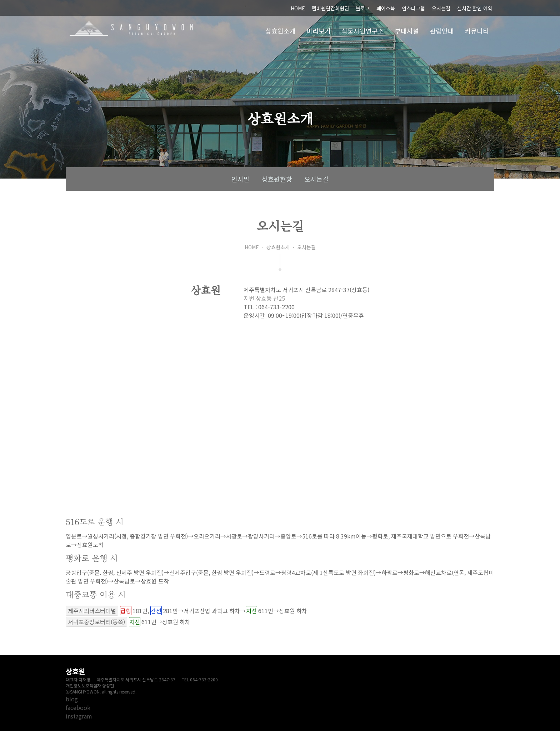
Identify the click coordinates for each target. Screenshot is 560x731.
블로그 (363, 8)
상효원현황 (277, 179)
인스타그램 (413, 8)
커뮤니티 (477, 31)
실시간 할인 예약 (475, 8)
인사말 (241, 179)
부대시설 (407, 31)
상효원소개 (281, 31)
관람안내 (442, 31)
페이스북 (386, 8)
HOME (298, 8)
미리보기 (319, 31)
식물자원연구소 (363, 31)
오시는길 (441, 8)
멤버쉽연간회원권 (330, 8)
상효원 (131, 29)
